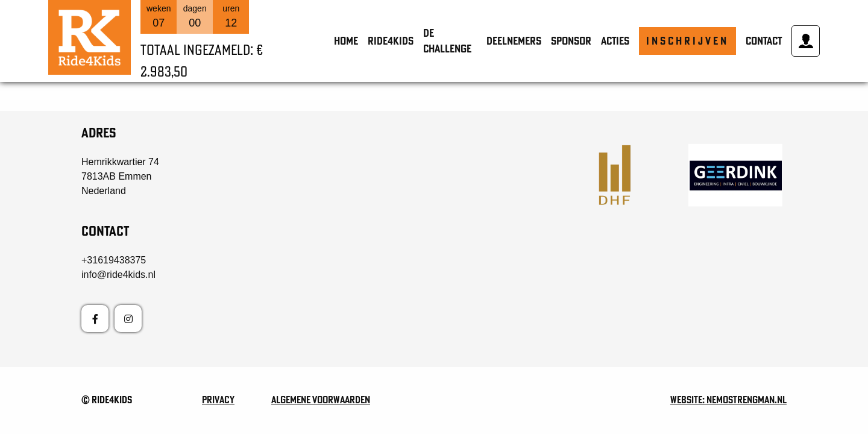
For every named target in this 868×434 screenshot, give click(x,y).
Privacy (218, 400)
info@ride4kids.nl (118, 275)
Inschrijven (687, 41)
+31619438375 (114, 260)
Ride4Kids (391, 41)
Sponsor (571, 41)
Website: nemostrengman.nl (728, 400)
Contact (764, 41)
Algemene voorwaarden (321, 400)
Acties (615, 41)
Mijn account (806, 41)
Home (346, 41)
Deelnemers (514, 41)
